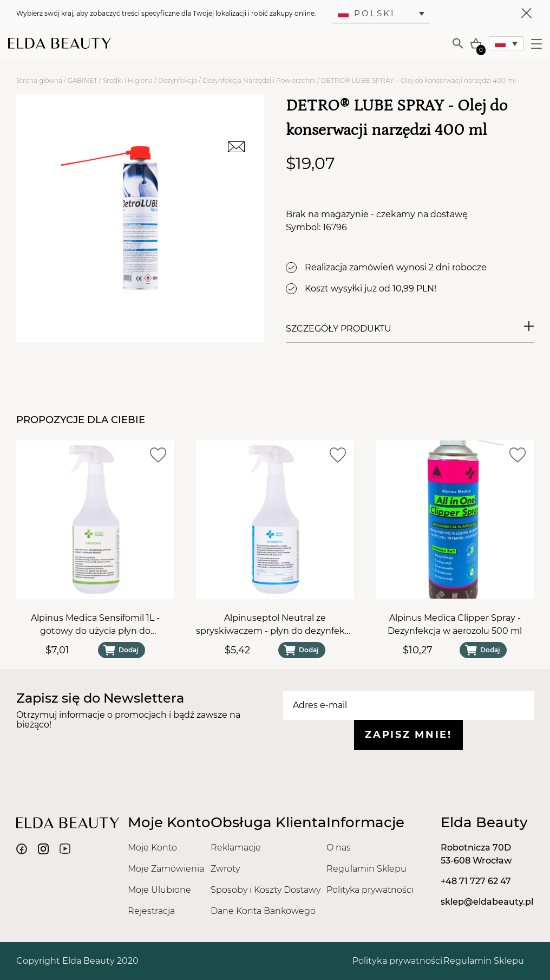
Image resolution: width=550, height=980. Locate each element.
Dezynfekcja (178, 80)
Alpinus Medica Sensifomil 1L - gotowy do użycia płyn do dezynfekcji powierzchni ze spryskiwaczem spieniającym (95, 625)
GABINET (83, 80)
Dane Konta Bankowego (263, 911)
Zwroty (225, 869)
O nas (339, 848)
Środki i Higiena (128, 80)
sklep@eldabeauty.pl (487, 902)
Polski (366, 13)
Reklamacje (236, 848)
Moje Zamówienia (166, 869)
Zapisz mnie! (408, 735)
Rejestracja (151, 911)
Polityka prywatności (370, 890)
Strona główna (39, 80)
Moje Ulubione (159, 890)
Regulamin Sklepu (366, 869)
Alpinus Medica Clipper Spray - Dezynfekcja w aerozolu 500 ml (455, 624)
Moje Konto (152, 848)
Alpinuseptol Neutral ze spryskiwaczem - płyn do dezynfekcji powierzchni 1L (275, 625)
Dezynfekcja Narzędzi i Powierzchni (259, 80)
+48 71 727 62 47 (476, 881)
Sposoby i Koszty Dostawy (266, 890)
